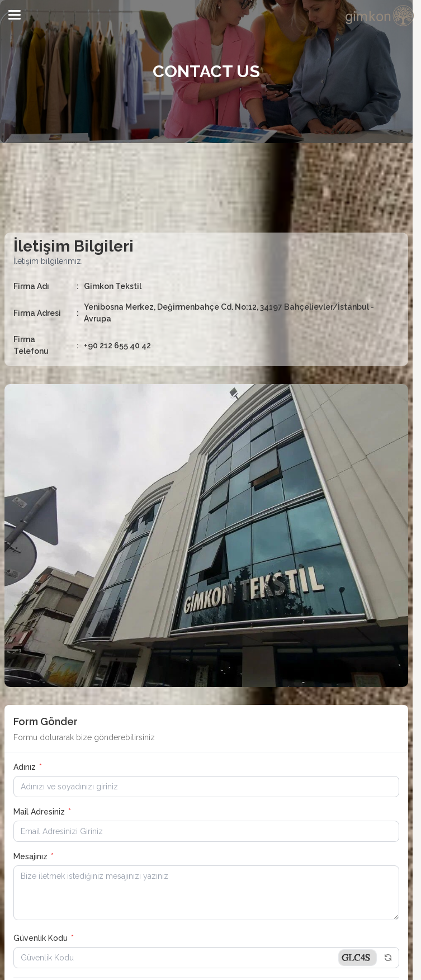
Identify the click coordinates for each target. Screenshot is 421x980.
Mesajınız (34, 856)
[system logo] (380, 16)
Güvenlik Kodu (44, 938)
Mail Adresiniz (42, 812)
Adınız (28, 767)
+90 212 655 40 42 (117, 345)
